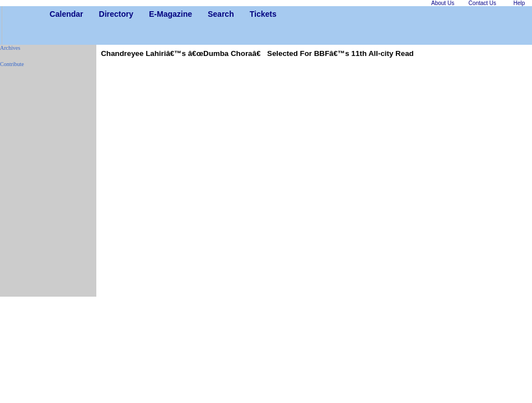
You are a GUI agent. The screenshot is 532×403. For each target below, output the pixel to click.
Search (212, 14)
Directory (103, 14)
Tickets (254, 14)
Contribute (12, 64)
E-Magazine (153, 14)
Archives (10, 48)
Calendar (54, 14)
